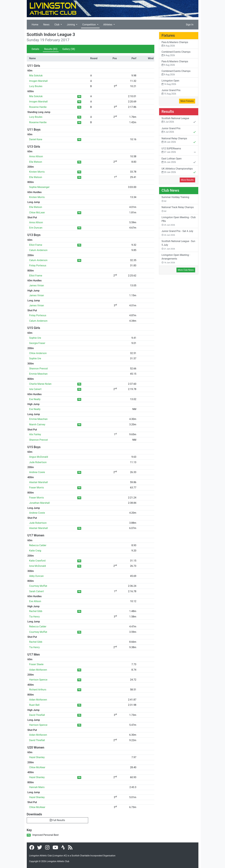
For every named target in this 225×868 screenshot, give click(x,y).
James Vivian (37, 285)
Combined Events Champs (179, 54)
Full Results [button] (57, 820)
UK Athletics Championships (179, 171)
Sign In (190, 25)
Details (35, 49)
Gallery (69, 49)
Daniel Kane (36, 139)
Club (57, 25)
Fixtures (168, 35)
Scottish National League (179, 120)
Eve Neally (35, 399)
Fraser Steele (36, 664)
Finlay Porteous (38, 265)
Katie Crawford (37, 561)
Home (35, 25)
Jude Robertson (38, 462)
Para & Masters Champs (179, 44)
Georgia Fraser (37, 343)
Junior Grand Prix (179, 92)
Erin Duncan (36, 228)
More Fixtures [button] (187, 101)
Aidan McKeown (38, 670)
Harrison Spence (38, 680)
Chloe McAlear (37, 767)
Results (51, 49)
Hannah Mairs (37, 787)
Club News (170, 190)
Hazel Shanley (37, 757)
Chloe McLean (37, 213)
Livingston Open (179, 83)
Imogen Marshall (38, 81)
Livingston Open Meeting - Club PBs (179, 221)
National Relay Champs (179, 141)
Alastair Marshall (39, 482)
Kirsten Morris (37, 172)
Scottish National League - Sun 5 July (178, 245)
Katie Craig (35, 551)
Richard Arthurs (38, 690)
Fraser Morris (37, 488)
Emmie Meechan (38, 374)
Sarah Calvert (37, 591)
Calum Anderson (38, 250)
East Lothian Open (179, 161)
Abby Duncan (36, 576)
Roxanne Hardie (38, 107)
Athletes (108, 25)
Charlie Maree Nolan (40, 384)
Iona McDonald (37, 566)
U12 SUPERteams (179, 151)
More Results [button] (187, 180)
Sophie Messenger (39, 187)
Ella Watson (36, 162)
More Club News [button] (186, 270)
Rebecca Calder (38, 545)
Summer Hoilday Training (175, 199)
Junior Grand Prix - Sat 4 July (177, 233)
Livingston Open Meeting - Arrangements (176, 259)
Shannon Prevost (39, 369)
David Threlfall (37, 715)
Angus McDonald (39, 457)
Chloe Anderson (38, 353)
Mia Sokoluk (36, 76)
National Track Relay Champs (178, 209)
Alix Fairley (35, 434)
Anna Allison (36, 156)
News (46, 25)
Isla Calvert (35, 389)
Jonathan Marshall (40, 503)
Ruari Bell (34, 705)
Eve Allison (35, 601)
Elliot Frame (36, 245)
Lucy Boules (36, 86)
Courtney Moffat (38, 586)
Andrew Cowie (37, 472)
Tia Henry (34, 617)
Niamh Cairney (37, 424)
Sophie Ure (35, 338)
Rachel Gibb (36, 611)
